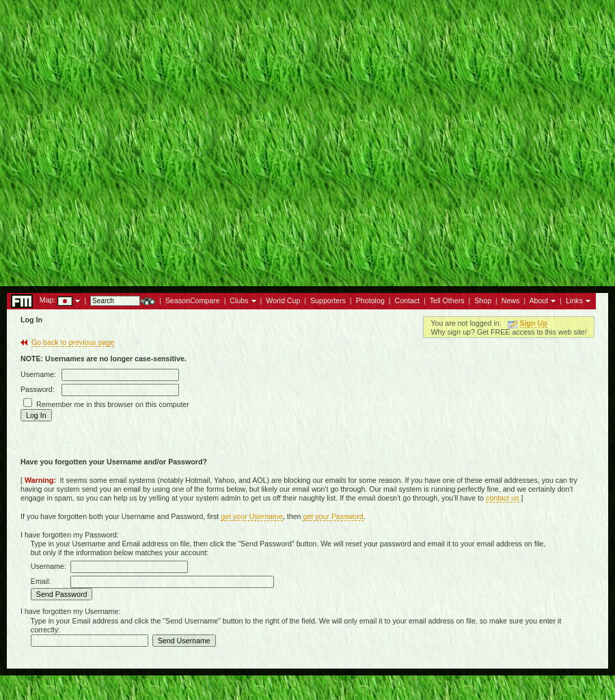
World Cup (283, 300)
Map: (48, 300)
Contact (407, 300)
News (511, 300)
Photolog (370, 300)
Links (574, 300)
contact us (503, 498)
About (538, 300)
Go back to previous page (73, 342)
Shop (483, 300)
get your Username (252, 516)
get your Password (333, 516)
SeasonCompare (193, 300)
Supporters (328, 300)
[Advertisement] (307, 139)
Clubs (239, 300)
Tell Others (447, 300)
